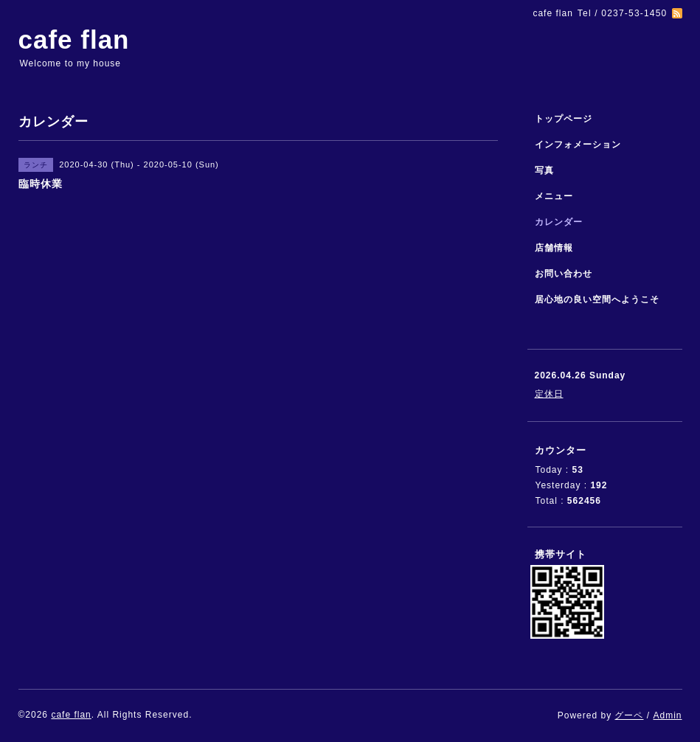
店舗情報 (554, 248)
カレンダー (559, 222)
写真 (544, 170)
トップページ (564, 119)
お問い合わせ (564, 274)
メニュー (554, 196)
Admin (667, 715)
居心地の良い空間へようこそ (597, 299)
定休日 (549, 394)
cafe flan (74, 39)
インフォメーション (578, 145)
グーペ (629, 715)
